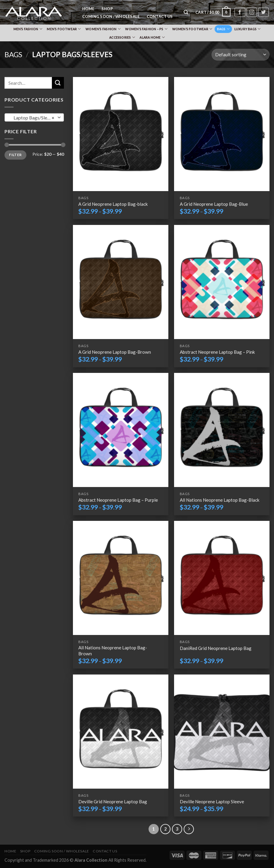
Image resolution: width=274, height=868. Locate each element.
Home (88, 9)
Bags (223, 29)
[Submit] (58, 83)
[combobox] (34, 117)
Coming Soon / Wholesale (111, 16)
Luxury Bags (248, 29)
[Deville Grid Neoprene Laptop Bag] (121, 732)
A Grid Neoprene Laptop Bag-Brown (115, 352)
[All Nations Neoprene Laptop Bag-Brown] (121, 578)
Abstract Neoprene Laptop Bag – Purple (118, 500)
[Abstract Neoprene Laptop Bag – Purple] (121, 430)
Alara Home (152, 37)
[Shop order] (241, 55)
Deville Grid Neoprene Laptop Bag (113, 802)
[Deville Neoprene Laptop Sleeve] (222, 732)
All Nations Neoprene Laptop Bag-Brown (113, 651)
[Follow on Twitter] (263, 12)
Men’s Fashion (28, 29)
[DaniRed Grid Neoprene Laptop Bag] (222, 578)
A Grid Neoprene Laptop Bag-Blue (214, 204)
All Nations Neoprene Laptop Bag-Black (220, 500)
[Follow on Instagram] (252, 12)
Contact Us (160, 16)
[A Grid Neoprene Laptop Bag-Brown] (121, 282)
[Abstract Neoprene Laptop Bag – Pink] (222, 282)
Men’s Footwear (64, 29)
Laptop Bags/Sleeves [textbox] (34, 118)
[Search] (186, 12)
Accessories (122, 37)
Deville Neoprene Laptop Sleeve (212, 802)
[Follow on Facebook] (240, 12)
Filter (15, 155)
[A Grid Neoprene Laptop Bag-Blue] (222, 134)
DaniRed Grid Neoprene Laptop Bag (216, 648)
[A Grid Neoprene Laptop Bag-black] (121, 134)
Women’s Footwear (192, 29)
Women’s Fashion (103, 29)
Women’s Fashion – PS (146, 29)
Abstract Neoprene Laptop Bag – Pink (217, 352)
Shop (107, 9)
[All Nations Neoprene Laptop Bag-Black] (222, 430)
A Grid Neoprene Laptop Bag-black (113, 204)
